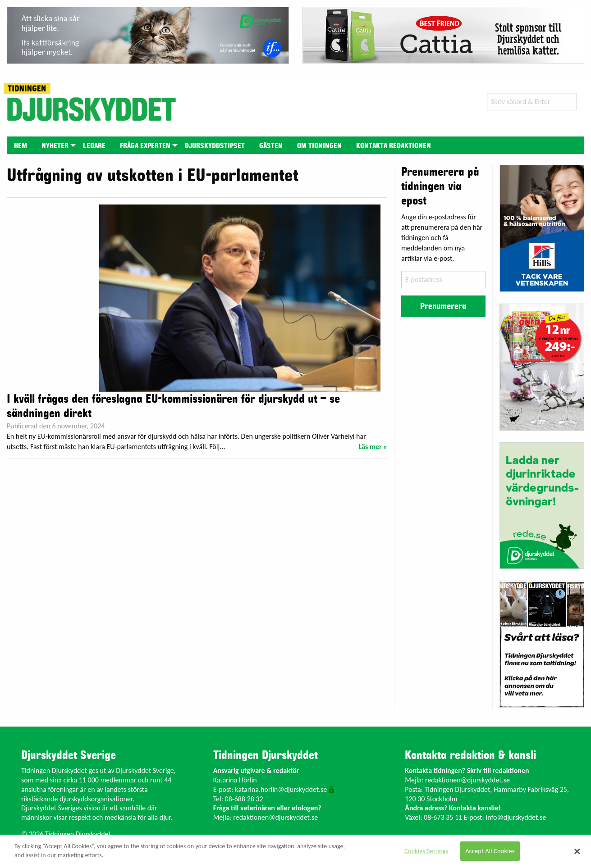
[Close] (577, 851)
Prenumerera (443, 306)
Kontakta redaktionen (394, 146)
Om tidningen (319, 146)
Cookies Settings (426, 851)
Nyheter (55, 146)
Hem (21, 146)
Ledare (94, 146)
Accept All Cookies (490, 851)
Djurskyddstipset (215, 146)
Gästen (271, 146)
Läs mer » (373, 447)
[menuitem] (21, 145)
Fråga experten (145, 146)
